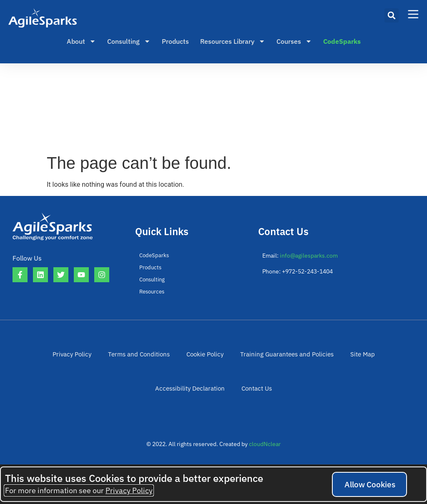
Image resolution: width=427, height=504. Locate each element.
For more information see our (79, 490)
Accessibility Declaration (374, 359)
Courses (294, 41)
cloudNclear (265, 462)
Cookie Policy (165, 359)
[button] (392, 15)
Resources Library (233, 41)
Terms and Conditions (102, 359)
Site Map (313, 359)
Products (175, 41)
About (81, 41)
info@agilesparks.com (309, 256)
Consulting (129, 41)
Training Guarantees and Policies (242, 359)
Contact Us (213, 402)
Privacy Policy (39, 359)
